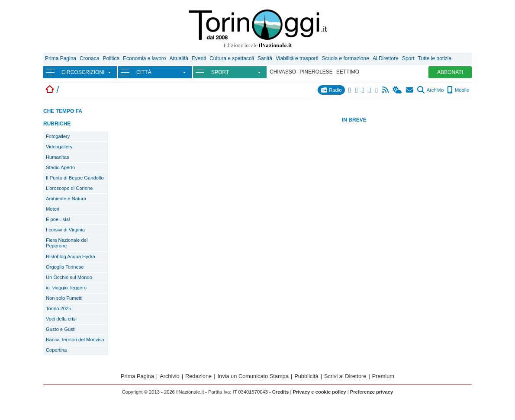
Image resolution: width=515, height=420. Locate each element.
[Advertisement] (407, 186)
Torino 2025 (58, 308)
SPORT (220, 72)
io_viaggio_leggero (66, 288)
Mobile (458, 90)
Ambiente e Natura (66, 199)
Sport (408, 58)
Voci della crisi (61, 319)
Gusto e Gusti (61, 329)
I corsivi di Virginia (65, 230)
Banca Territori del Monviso (75, 340)
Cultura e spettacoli (232, 58)
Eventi (199, 58)
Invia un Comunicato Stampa (253, 376)
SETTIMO (348, 72)
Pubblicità (306, 376)
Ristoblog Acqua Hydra (71, 256)
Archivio (430, 90)
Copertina (56, 350)
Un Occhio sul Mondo (69, 277)
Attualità (179, 58)
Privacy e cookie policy (319, 392)
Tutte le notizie (435, 58)
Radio (331, 90)
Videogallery (59, 147)
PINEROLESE (316, 72)
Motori (53, 209)
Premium (383, 376)
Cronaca (89, 58)
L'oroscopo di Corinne (69, 188)
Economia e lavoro (144, 58)
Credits (281, 392)
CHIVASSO (283, 72)
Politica (111, 58)
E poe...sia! (58, 219)
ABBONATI (450, 72)
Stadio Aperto (60, 167)
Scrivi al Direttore (345, 376)
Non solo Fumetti (64, 298)
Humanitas (57, 157)
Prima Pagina (61, 58)
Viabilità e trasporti (297, 58)
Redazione (198, 376)
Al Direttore (386, 58)
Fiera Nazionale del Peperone (67, 243)
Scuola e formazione (345, 58)
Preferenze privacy (372, 392)
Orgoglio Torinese (65, 267)
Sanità (265, 58)
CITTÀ (144, 72)
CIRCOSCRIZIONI (83, 72)
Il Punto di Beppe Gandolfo (75, 178)
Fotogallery (58, 136)
